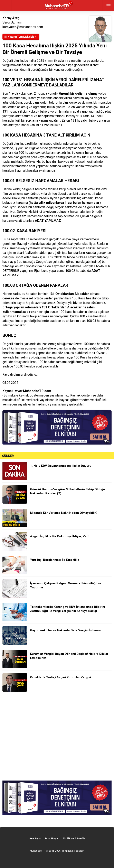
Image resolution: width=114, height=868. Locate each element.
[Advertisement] (57, 737)
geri (6, 6)
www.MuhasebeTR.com (33, 391)
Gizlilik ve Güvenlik (74, 839)
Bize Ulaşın (51, 839)
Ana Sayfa (35, 839)
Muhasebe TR (38, 851)
